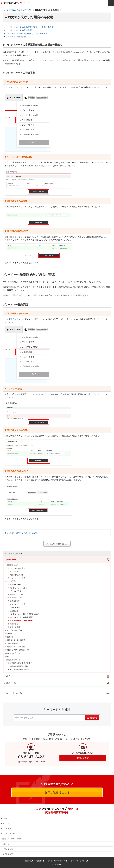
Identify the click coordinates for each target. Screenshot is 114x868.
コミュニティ (9, 834)
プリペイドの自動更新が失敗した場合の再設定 (27, 33)
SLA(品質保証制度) (15, 575)
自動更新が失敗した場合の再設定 (20, 621)
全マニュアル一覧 (13, 693)
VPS (7, 676)
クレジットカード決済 (17, 588)
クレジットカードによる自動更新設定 (23, 614)
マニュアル (7, 823)
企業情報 (29, 861)
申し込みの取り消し (14, 653)
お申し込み (10, 559)
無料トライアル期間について (17, 650)
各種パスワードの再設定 (15, 640)
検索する (92, 718)
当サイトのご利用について (58, 861)
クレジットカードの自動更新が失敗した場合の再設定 (30, 27)
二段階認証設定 (12, 643)
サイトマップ (8, 854)
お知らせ (6, 844)
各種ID (8, 634)
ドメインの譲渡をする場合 (18, 669)
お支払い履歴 (12, 624)
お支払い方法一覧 (14, 585)
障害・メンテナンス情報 (12, 839)
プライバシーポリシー (79, 861)
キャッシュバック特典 (16, 578)
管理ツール (10, 683)
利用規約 (40, 861)
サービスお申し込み (14, 630)
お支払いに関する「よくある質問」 (23, 533)
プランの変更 (12, 572)
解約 (7, 656)
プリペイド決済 (15, 591)
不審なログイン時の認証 (15, 647)
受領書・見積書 (13, 627)
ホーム (5, 818)
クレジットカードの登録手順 (19, 30)
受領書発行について (15, 594)
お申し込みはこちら (57, 792)
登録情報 (9, 637)
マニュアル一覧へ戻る (57, 544)
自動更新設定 (12, 611)
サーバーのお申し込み (16, 568)
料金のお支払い (13, 601)
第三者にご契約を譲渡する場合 (19, 663)
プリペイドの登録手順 (16, 37)
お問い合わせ (83, 758)
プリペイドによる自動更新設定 (21, 617)
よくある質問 (8, 829)
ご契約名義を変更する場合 (18, 666)
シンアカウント (12, 87)
